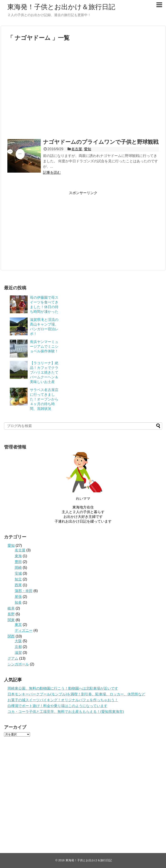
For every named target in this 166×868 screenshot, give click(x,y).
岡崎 (18, 568)
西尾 (18, 585)
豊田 (18, 562)
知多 (18, 602)
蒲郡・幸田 (24, 591)
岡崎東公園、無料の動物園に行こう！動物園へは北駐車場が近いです (63, 688)
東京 (18, 625)
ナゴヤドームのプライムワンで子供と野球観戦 (101, 142)
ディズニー (24, 630)
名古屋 (77, 149)
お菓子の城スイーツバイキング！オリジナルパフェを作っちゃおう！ (63, 700)
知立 (18, 579)
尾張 (18, 597)
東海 (18, 556)
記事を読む (52, 173)
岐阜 (11, 608)
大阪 (18, 641)
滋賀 (18, 653)
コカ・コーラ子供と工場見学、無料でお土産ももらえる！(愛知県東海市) (66, 712)
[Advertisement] (42, 92)
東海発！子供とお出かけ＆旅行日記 (61, 7)
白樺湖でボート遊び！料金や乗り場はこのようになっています (57, 706)
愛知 (88, 149)
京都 (18, 647)
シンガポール (18, 664)
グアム (13, 658)
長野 (11, 614)
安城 (18, 573)
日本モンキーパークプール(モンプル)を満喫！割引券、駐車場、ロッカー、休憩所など (77, 694)
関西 (11, 636)
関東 (11, 620)
